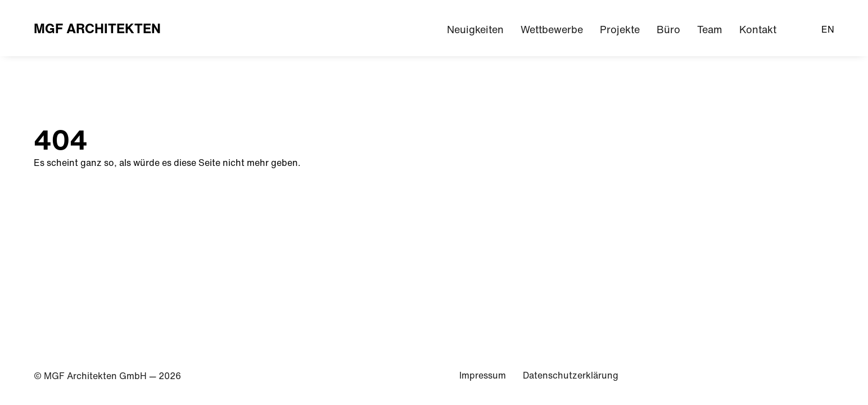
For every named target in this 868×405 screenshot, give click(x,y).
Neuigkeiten (475, 30)
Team (710, 30)
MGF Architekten (97, 28)
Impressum (483, 375)
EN (828, 29)
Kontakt (758, 30)
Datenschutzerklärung (571, 375)
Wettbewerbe (552, 30)
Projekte (620, 30)
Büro (668, 30)
